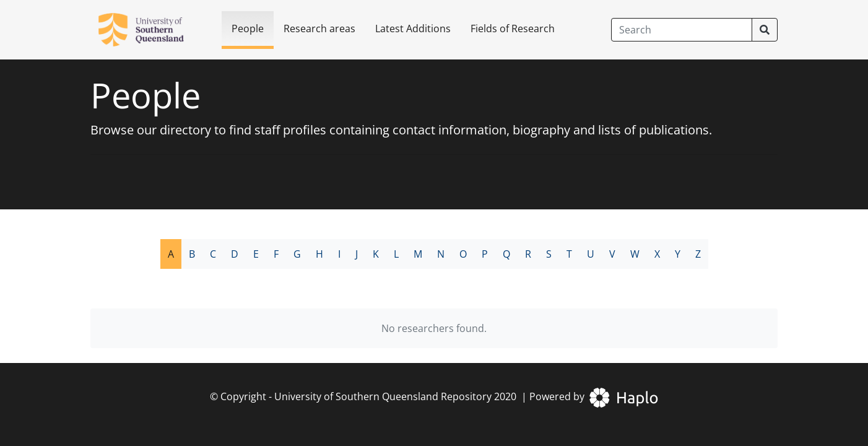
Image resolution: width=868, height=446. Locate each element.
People (248, 28)
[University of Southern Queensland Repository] (149, 30)
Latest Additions (413, 28)
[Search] (682, 30)
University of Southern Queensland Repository (383, 396)
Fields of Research (513, 28)
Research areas (319, 28)
